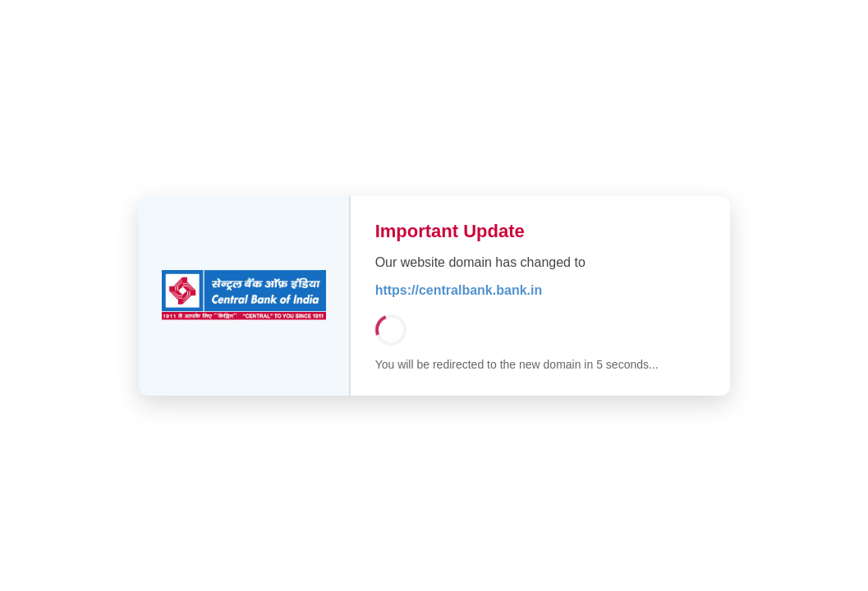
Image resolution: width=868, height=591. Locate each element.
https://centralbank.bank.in (459, 290)
